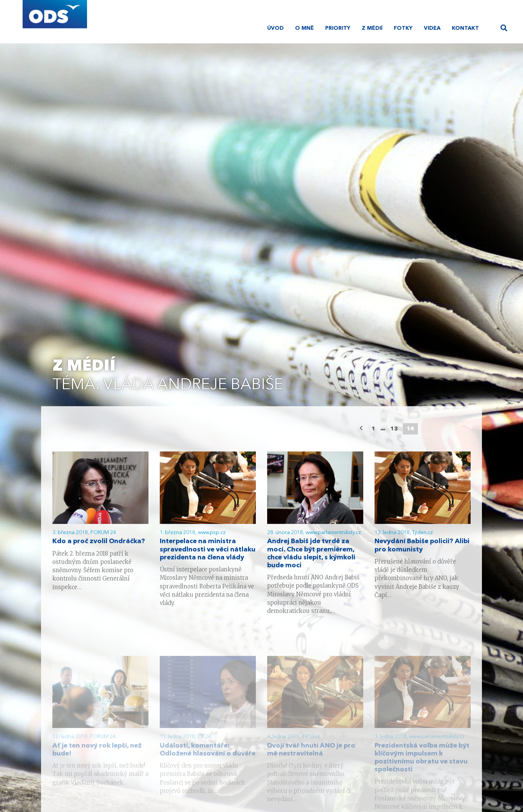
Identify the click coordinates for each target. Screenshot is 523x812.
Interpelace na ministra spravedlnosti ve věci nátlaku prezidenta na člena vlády (208, 550)
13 (394, 429)
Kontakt (465, 28)
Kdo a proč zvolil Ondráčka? (99, 543)
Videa (432, 28)
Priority (338, 28)
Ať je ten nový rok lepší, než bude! (97, 759)
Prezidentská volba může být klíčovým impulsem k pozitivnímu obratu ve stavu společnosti (422, 767)
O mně (304, 28)
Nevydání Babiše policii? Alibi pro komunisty (422, 546)
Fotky (403, 28)
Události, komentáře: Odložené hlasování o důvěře (208, 759)
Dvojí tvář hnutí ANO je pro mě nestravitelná (311, 759)
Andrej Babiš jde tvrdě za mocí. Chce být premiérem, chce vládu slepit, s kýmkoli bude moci (311, 555)
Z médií (372, 28)
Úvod (275, 28)
